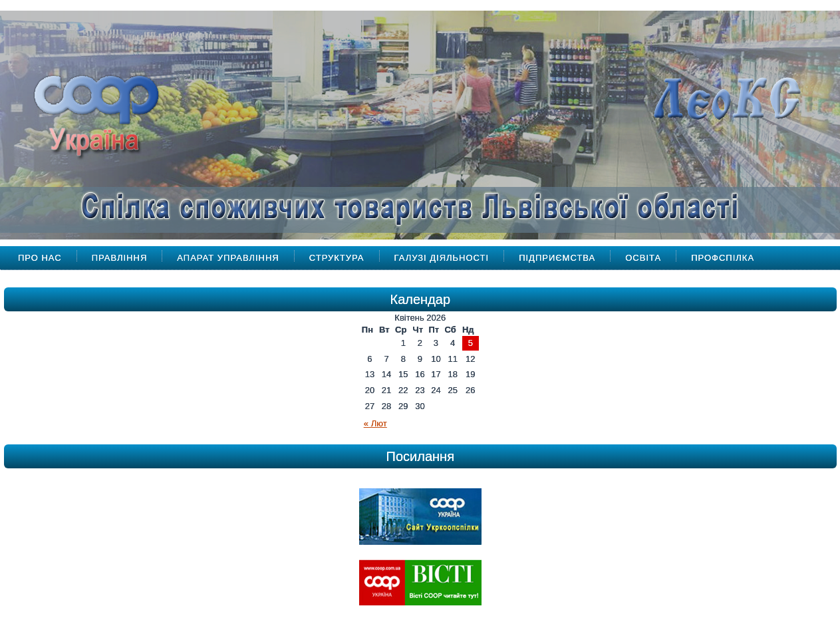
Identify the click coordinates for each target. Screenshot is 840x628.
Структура (337, 258)
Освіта (643, 258)
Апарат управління (228, 258)
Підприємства (557, 258)
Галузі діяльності (442, 258)
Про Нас (40, 258)
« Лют (375, 423)
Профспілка (723, 258)
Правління (120, 258)
